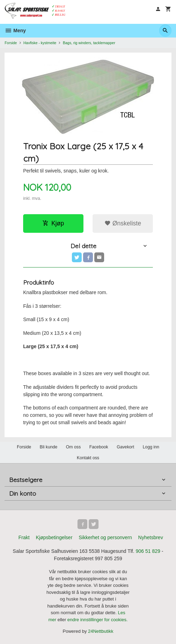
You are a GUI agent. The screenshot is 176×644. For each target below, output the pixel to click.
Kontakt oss (88, 458)
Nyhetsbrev (151, 537)
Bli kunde (48, 447)
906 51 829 (148, 551)
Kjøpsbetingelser (54, 537)
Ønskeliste (123, 223)
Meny (15, 30)
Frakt (24, 537)
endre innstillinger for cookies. (97, 620)
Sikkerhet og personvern (105, 537)
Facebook (99, 447)
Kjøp (53, 223)
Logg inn (151, 447)
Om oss (73, 447)
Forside (11, 43)
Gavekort (126, 447)
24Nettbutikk (101, 631)
